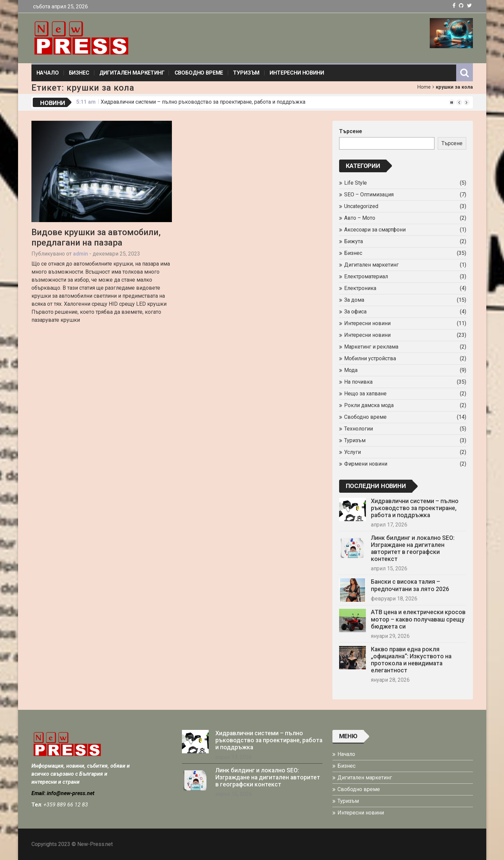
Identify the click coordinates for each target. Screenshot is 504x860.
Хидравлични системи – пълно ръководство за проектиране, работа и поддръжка (203, 102)
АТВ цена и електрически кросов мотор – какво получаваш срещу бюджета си (418, 619)
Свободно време (199, 73)
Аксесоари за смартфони (375, 230)
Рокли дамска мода (369, 405)
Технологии (359, 429)
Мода (351, 370)
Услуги (352, 452)
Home (424, 87)
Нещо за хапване (365, 394)
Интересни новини (297, 73)
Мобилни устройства (370, 358)
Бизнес (79, 73)
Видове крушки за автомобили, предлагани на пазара (96, 237)
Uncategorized (361, 206)
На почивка (358, 382)
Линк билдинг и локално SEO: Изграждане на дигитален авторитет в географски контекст (413, 548)
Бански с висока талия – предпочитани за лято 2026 (410, 585)
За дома (354, 300)
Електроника (360, 288)
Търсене (351, 131)
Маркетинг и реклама (371, 347)
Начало (48, 73)
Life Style (356, 183)
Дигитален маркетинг (132, 73)
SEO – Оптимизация (369, 195)
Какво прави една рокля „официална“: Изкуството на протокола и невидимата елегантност (411, 660)
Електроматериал (366, 276)
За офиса (355, 312)
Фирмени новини (366, 464)
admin (80, 254)
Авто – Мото (360, 218)
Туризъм (246, 73)
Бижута (354, 241)
